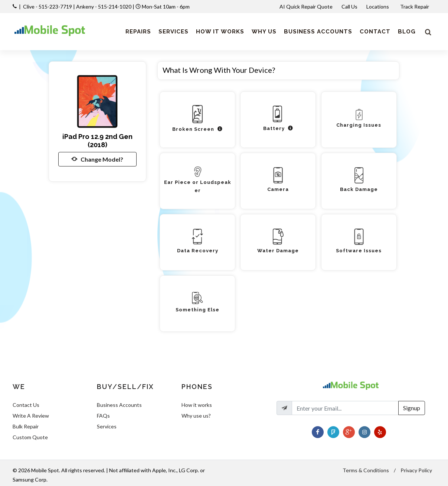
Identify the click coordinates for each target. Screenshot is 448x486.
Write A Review (31, 416)
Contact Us (26, 405)
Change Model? (97, 159)
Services (107, 426)
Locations (378, 7)
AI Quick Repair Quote (306, 7)
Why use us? (196, 416)
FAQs (103, 416)
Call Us (349, 7)
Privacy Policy (416, 470)
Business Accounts (119, 405)
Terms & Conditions (366, 470)
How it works (197, 405)
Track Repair (415, 7)
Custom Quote (30, 437)
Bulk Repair (26, 426)
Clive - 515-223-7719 (48, 7)
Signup (412, 408)
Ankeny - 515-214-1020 (104, 7)
